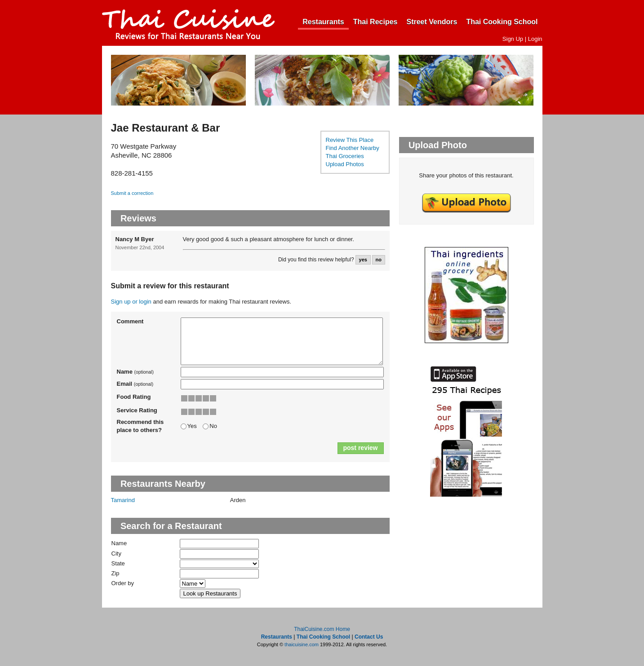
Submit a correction (132, 193)
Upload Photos (345, 164)
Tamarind (123, 500)
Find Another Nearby (353, 148)
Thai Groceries (345, 156)
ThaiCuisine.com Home (322, 629)
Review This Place (350, 140)
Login (535, 39)
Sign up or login (131, 302)
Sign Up (513, 39)
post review (360, 448)
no (378, 260)
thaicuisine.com (302, 644)
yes (363, 260)
